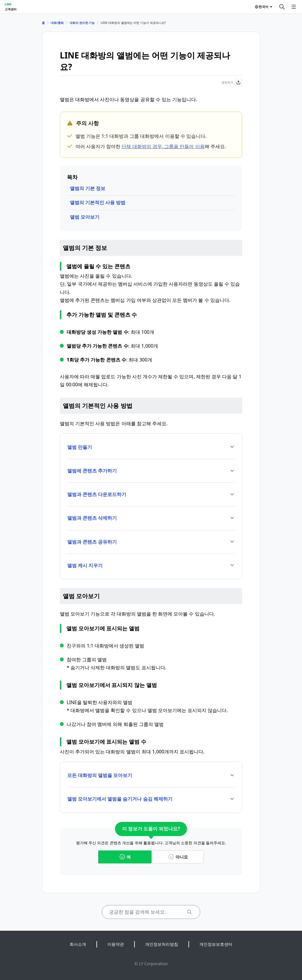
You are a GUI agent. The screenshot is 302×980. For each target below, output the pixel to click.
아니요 (178, 857)
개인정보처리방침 (162, 944)
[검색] (282, 7)
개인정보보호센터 (216, 944)
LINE (8, 4)
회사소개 (78, 944)
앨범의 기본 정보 (88, 188)
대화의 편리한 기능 (82, 23)
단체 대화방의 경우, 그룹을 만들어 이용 (163, 146)
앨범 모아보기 (85, 217)
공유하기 (232, 82)
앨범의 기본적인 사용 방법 (98, 202)
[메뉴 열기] (294, 7)
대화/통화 (57, 23)
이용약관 (116, 944)
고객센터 (11, 9)
